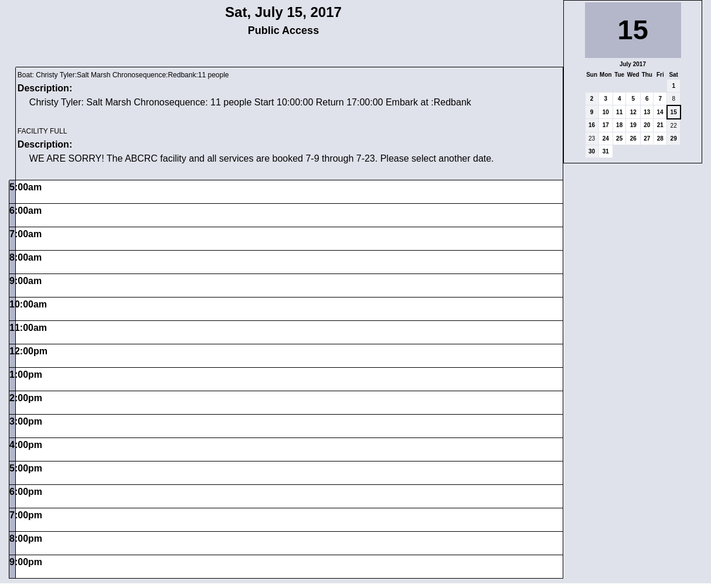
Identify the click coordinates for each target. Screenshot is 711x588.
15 (674, 112)
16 (592, 125)
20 (647, 125)
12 (633, 112)
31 (606, 151)
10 (606, 112)
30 (592, 151)
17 (606, 125)
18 (619, 125)
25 (619, 139)
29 (674, 139)
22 (674, 126)
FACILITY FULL (42, 131)
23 (592, 139)
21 (660, 125)
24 (606, 139)
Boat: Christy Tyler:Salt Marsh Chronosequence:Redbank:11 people (123, 75)
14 (660, 112)
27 (647, 139)
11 (619, 112)
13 (647, 112)
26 (633, 139)
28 (660, 139)
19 (633, 125)
